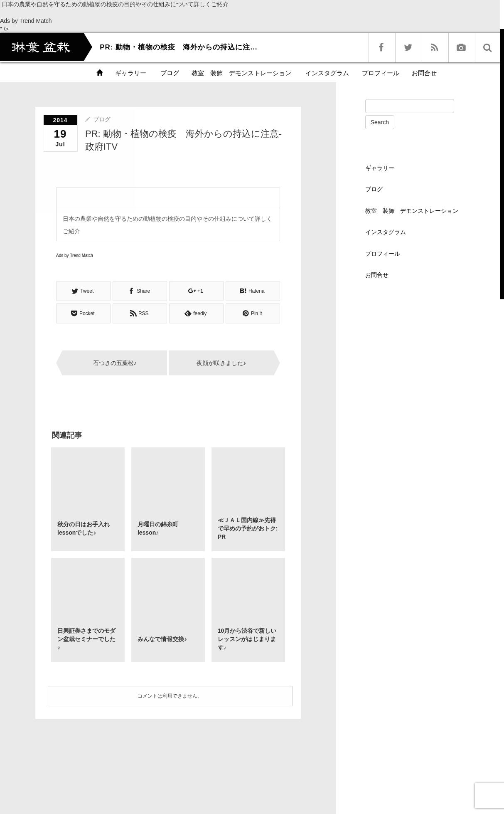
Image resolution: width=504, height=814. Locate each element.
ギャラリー (131, 73)
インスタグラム (326, 73)
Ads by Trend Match (26, 21)
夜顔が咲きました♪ (221, 363)
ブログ (169, 73)
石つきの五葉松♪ (115, 363)
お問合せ (424, 73)
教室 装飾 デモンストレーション (241, 73)
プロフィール (381, 73)
